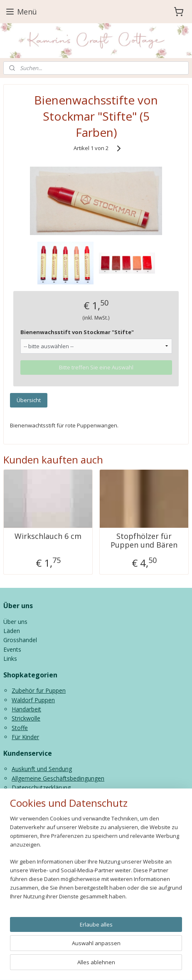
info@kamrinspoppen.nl (54, 875)
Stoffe (20, 728)
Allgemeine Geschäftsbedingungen (58, 778)
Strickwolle (26, 718)
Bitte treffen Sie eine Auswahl (96, 367)
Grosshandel (20, 640)
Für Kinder (25, 737)
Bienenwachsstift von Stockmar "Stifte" (77, 332)
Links (10, 659)
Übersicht (29, 400)
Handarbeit (26, 709)
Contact (22, 797)
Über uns (15, 622)
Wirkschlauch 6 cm (48, 536)
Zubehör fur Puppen (39, 690)
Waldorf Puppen (33, 700)
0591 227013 (47, 866)
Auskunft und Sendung (42, 769)
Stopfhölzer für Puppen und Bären (144, 541)
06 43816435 (106, 866)
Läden (12, 631)
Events (12, 649)
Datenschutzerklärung (41, 787)
